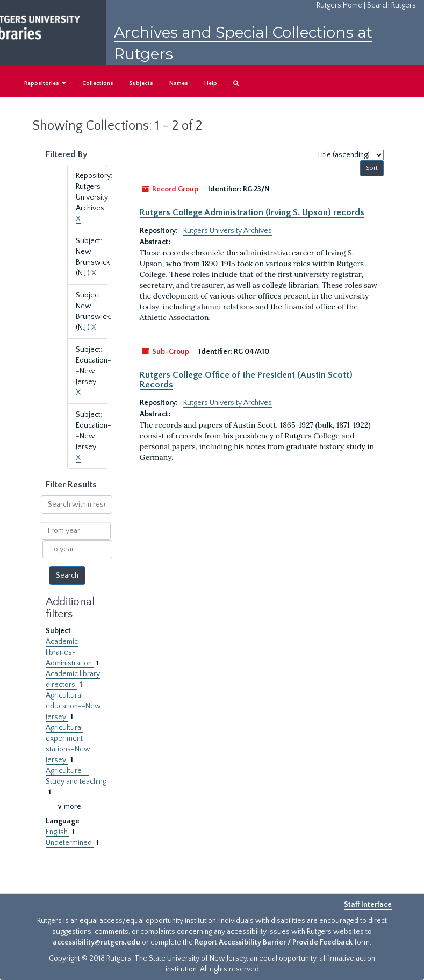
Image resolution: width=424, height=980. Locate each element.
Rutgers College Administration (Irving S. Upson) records (252, 212)
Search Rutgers (391, 5)
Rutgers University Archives (228, 231)
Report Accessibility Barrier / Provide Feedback (274, 942)
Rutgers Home (339, 5)
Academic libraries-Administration (70, 652)
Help (211, 83)
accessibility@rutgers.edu (96, 942)
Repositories (45, 83)
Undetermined (70, 843)
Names (179, 83)
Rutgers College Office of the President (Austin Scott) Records (246, 380)
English (58, 832)
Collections (98, 83)
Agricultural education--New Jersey (73, 706)
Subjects (141, 83)
